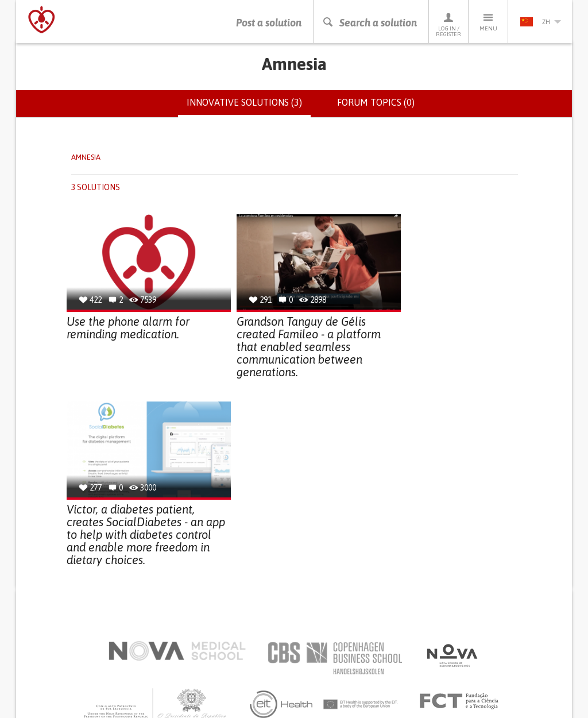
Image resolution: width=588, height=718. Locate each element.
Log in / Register (448, 24)
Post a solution (269, 23)
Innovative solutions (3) (249, 107)
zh (540, 22)
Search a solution (370, 23)
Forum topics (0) (376, 102)
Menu (488, 22)
